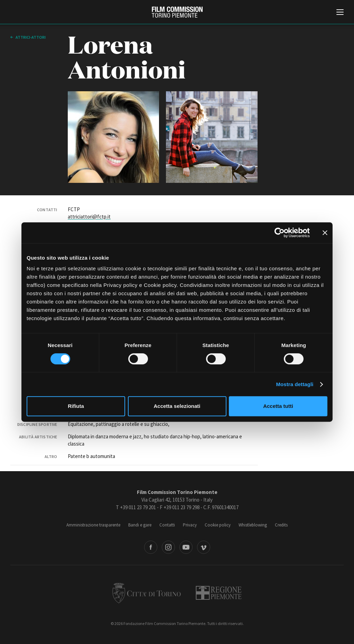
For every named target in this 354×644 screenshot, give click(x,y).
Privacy (190, 525)
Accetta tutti (278, 406)
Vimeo (204, 547)
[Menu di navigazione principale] (340, 13)
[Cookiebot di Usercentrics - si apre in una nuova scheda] (280, 233)
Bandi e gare (140, 525)
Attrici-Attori (30, 37)
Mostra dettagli (295, 384)
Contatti (167, 525)
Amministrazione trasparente (93, 525)
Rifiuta (76, 406)
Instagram (168, 547)
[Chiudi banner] (325, 233)
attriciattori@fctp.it (89, 217)
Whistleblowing (253, 525)
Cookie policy (218, 525)
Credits (281, 525)
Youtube (186, 547)
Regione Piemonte (219, 593)
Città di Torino (147, 593)
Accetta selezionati (177, 406)
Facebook (151, 547)
